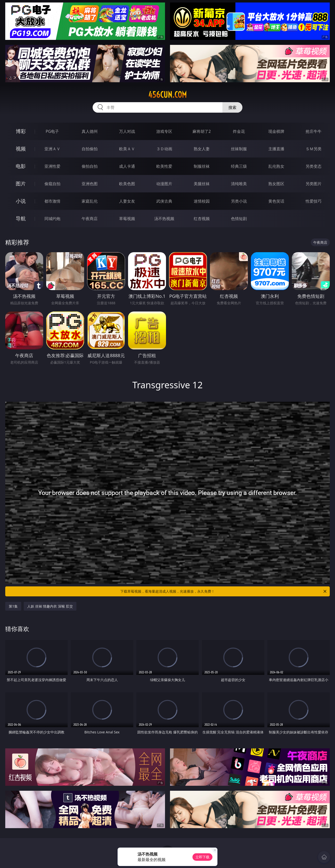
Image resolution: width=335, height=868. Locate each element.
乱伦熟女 (276, 166)
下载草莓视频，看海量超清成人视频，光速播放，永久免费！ (224, 591)
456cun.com (167, 95)
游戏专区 (164, 131)
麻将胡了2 (202, 131)
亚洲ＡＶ (52, 149)
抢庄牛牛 (314, 131)
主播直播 (276, 149)
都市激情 (52, 201)
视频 (21, 149)
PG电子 (52, 131)
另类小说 (239, 201)
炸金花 (239, 131)
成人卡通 (127, 166)
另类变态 (314, 166)
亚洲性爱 (52, 166)
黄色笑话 (276, 201)
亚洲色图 (90, 184)
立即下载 (202, 857)
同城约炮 (52, 219)
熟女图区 (276, 184)
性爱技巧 (314, 201)
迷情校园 (202, 201)
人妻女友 (127, 201)
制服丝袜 (202, 166)
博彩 (21, 131)
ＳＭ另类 (314, 149)
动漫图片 (164, 184)
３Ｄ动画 (164, 149)
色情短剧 (239, 219)
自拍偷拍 (90, 149)
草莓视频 (127, 219)
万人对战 (127, 131)
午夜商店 (90, 219)
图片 (21, 184)
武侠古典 (164, 201)
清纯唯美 (239, 184)
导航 (21, 218)
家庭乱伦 (90, 201)
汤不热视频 (164, 219)
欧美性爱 (164, 166)
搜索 (232, 107)
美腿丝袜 (202, 184)
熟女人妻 (202, 149)
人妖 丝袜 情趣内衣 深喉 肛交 (50, 606)
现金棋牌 (276, 131)
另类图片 (314, 184)
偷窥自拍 (52, 184)
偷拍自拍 (90, 166)
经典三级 (239, 166)
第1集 (13, 606)
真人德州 (90, 131)
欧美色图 (127, 184)
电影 (21, 166)
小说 (21, 201)
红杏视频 (202, 219)
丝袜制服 (239, 149)
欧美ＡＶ (127, 149)
